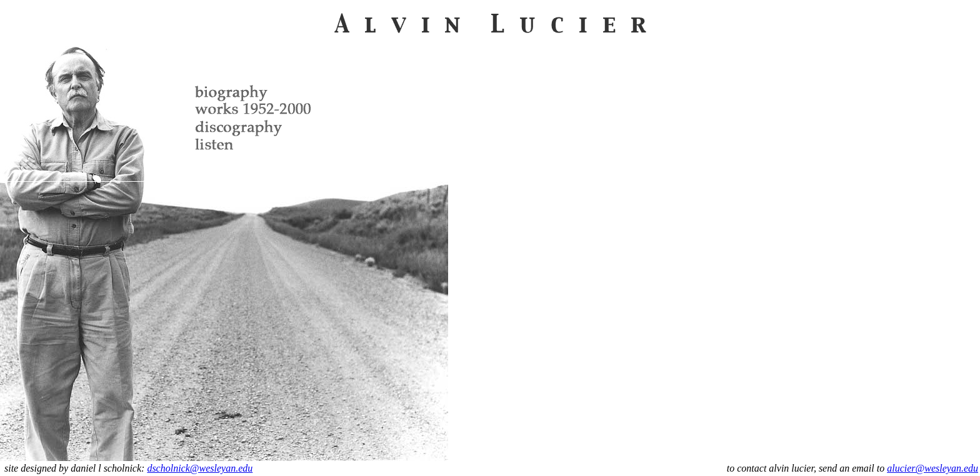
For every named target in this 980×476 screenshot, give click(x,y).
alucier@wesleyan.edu (932, 468)
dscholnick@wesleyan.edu (200, 468)
